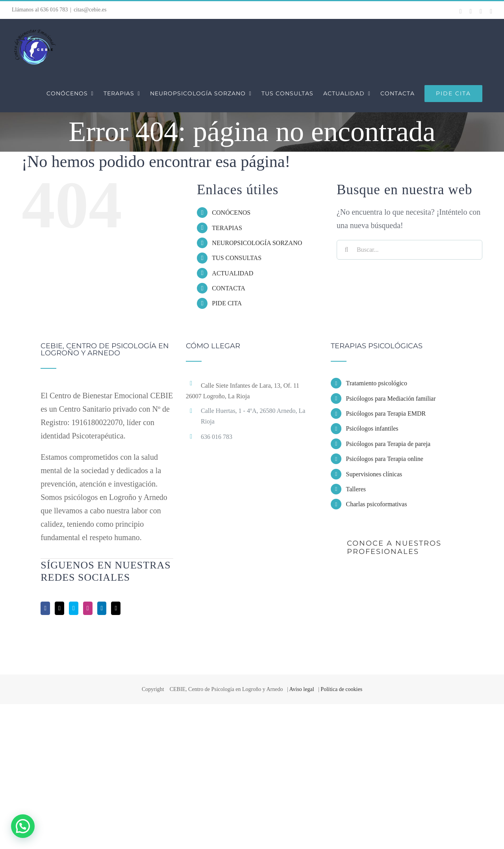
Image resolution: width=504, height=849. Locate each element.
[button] (23, 826)
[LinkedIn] (102, 608)
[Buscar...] (409, 250)
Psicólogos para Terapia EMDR (386, 413)
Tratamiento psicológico (377, 383)
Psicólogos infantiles (372, 428)
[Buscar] (346, 250)
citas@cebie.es (90, 10)
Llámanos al (40, 10)
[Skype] (74, 608)
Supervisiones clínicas (374, 474)
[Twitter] (59, 608)
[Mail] (116, 608)
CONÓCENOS (231, 213)
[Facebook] (45, 608)
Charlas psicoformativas (377, 504)
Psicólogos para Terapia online (385, 459)
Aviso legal (301, 689)
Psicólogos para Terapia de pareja (388, 444)
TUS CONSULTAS (237, 258)
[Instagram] (88, 608)
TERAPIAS (227, 228)
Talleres (356, 489)
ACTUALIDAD (233, 273)
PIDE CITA (227, 303)
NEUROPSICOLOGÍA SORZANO (257, 243)
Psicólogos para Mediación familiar (391, 398)
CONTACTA (229, 288)
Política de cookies (341, 689)
